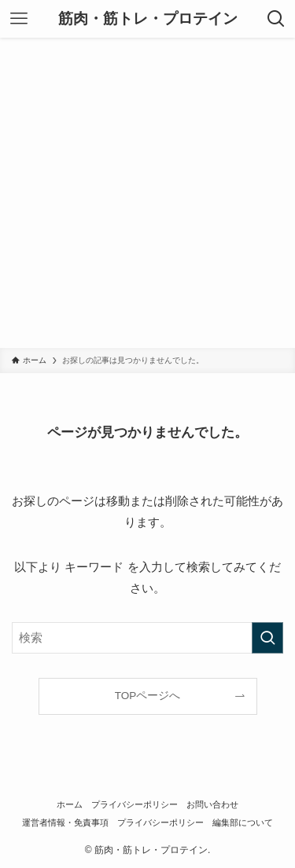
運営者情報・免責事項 (65, 822)
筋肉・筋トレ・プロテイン (148, 19)
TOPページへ (148, 696)
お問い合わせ (212, 804)
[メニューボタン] (19, 19)
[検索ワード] (147, 638)
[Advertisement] (147, 193)
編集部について (243, 822)
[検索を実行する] (267, 638)
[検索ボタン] (276, 19)
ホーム (70, 804)
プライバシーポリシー (135, 804)
